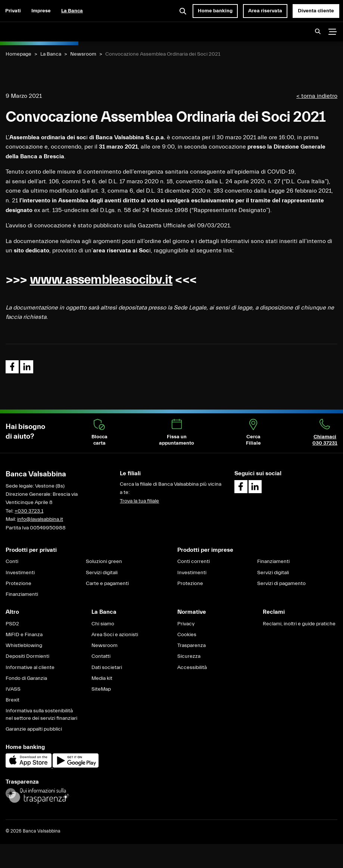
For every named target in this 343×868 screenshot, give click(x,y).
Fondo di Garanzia (26, 678)
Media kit (102, 678)
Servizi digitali (102, 573)
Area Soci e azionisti (115, 635)
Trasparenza (191, 645)
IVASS (13, 689)
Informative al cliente (30, 668)
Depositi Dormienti (27, 656)
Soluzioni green (104, 561)
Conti (12, 561)
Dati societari (107, 668)
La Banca (72, 11)
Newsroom (83, 54)
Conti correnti (194, 561)
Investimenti (20, 573)
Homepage (18, 54)
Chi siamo (103, 624)
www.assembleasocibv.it (101, 280)
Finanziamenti (22, 594)
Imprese (41, 11)
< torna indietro (317, 96)
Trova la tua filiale (139, 501)
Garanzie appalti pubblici (34, 729)
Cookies (187, 635)
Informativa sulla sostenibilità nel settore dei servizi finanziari (41, 715)
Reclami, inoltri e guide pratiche (299, 624)
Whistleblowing (24, 645)
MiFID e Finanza (24, 635)
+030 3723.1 (29, 511)
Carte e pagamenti (107, 584)
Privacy (186, 624)
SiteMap (101, 689)
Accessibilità (192, 668)
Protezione (18, 584)
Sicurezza (189, 656)
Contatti (101, 656)
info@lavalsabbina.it (40, 519)
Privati (13, 11)
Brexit (13, 700)
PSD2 (12, 624)
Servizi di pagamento (281, 584)
